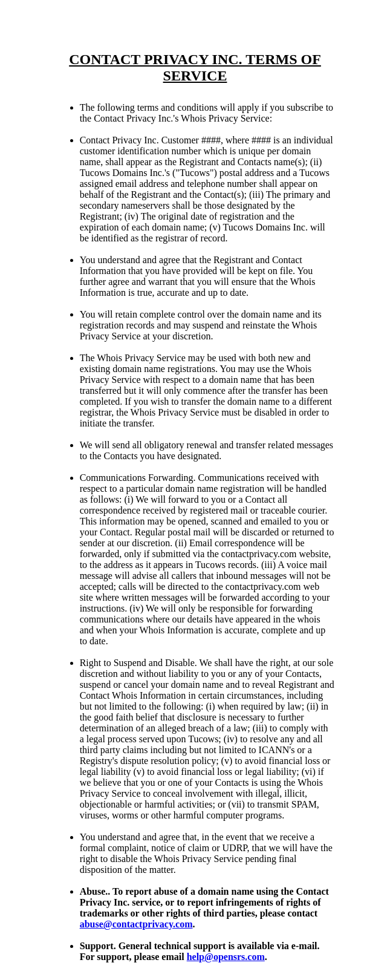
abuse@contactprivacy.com (136, 924)
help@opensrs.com (226, 957)
